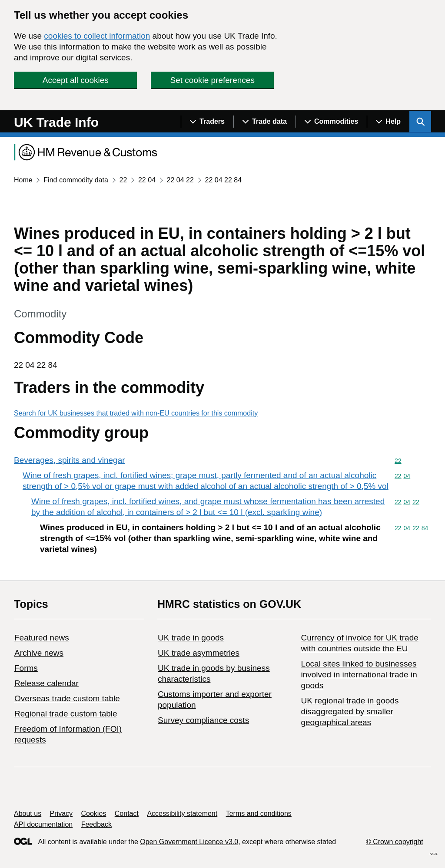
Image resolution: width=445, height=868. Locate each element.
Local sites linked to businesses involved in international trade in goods (359, 675)
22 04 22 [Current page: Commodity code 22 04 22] (180, 180)
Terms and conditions (259, 814)
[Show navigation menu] (207, 122)
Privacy (61, 814)
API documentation (43, 824)
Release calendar (46, 683)
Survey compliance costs (203, 720)
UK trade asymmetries (199, 653)
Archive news (39, 653)
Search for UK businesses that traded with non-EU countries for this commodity (136, 413)
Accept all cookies (76, 80)
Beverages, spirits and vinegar (70, 460)
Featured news (42, 638)
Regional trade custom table (66, 714)
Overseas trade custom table (67, 698)
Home (23, 180)
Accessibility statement (182, 814)
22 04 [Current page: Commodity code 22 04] (147, 180)
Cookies (94, 814)
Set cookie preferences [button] (213, 80)
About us (28, 814)
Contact (127, 814)
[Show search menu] (420, 122)
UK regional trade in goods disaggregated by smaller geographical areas (350, 711)
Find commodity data (76, 180)
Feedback (96, 824)
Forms (26, 668)
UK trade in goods (191, 638)
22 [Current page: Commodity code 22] (123, 180)
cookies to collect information (97, 36)
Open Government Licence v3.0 (189, 842)
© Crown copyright (395, 842)
